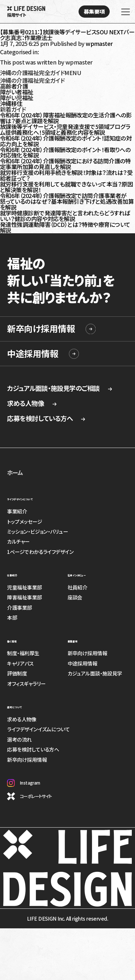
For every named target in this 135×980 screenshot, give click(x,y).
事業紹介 (17, 511)
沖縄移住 (11, 103)
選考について (23, 706)
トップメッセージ (25, 522)
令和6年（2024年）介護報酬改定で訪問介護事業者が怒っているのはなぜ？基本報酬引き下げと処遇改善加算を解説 (67, 201)
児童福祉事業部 (24, 587)
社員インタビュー (88, 574)
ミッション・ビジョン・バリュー (38, 532)
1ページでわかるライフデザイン (40, 552)
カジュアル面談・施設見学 (95, 673)
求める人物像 (32, 403)
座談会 (75, 597)
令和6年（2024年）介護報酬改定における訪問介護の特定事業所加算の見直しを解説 (65, 164)
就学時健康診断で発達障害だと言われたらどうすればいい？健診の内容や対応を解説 (65, 216)
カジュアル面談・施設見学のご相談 (60, 388)
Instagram (23, 783)
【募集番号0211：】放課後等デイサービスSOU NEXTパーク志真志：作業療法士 (67, 35)
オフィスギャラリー (26, 684)
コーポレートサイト (29, 796)
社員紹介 (78, 587)
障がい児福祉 (17, 98)
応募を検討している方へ (46, 418)
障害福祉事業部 (24, 597)
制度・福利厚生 (23, 653)
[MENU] (124, 13)
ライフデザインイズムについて (38, 729)
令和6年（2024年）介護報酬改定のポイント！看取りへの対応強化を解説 (65, 152)
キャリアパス (20, 663)
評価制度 (17, 673)
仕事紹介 (18, 574)
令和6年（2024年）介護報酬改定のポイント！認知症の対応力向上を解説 (66, 141)
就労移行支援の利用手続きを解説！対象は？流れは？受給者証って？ (66, 175)
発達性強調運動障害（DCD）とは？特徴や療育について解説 (65, 227)
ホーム (15, 473)
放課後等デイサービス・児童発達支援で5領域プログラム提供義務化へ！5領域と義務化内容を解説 (65, 129)
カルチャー (18, 542)
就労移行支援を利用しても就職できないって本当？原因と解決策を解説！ (66, 187)
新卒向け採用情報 (41, 328)
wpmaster (99, 43)
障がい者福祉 (17, 92)
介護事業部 (19, 608)
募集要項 (79, 640)
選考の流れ (19, 739)
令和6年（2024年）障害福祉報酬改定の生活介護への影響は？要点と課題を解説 (66, 118)
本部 (12, 618)
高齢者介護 (14, 86)
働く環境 (17, 640)
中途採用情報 (33, 353)
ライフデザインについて (35, 498)
